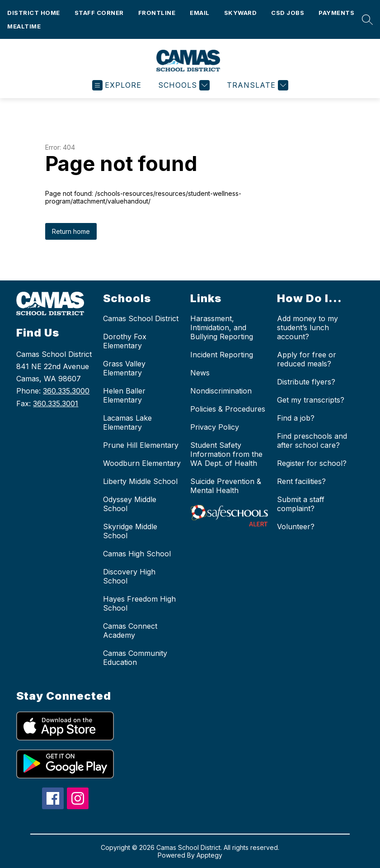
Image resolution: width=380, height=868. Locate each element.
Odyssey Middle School (130, 504)
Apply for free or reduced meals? (307, 359)
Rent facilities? (301, 481)
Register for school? (312, 463)
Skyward (241, 13)
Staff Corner (99, 13)
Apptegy (209, 855)
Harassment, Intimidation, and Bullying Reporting (222, 327)
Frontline (157, 13)
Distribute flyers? (306, 382)
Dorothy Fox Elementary (125, 341)
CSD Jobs (288, 13)
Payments (336, 13)
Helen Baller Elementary (124, 395)
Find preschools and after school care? (312, 441)
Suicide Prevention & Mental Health (226, 486)
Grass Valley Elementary (124, 368)
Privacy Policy (215, 427)
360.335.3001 (56, 403)
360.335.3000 (66, 391)
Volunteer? (296, 526)
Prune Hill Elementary (141, 445)
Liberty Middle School (140, 481)
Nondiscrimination (221, 391)
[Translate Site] (256, 85)
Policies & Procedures (228, 409)
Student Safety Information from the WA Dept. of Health (226, 454)
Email (200, 13)
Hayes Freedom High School (139, 603)
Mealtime (24, 26)
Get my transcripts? (311, 400)
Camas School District (141, 318)
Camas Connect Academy (130, 631)
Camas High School (137, 554)
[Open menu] (117, 85)
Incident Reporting (222, 355)
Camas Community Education (135, 658)
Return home (71, 231)
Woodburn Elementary (142, 463)
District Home (34, 13)
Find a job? (296, 418)
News (200, 373)
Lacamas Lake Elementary (127, 422)
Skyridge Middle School (130, 531)
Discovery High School (129, 576)
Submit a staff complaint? (301, 504)
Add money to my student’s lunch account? (307, 327)
